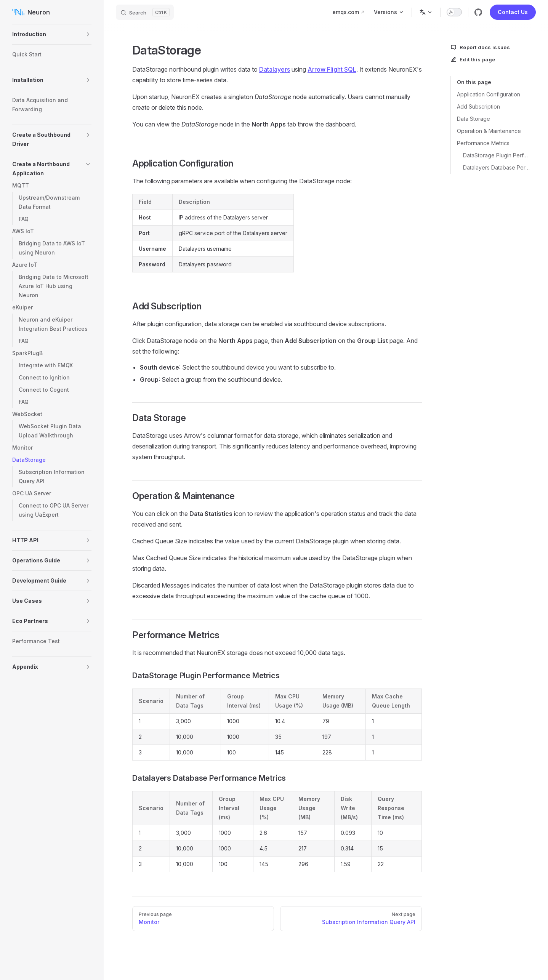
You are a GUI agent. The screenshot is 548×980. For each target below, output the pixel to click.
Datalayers (275, 69)
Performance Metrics (483, 143)
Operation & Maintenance (489, 131)
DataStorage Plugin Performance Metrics (496, 155)
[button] (88, 34)
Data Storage (473, 119)
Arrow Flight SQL (332, 69)
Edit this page (473, 59)
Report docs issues (480, 47)
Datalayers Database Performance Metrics (496, 167)
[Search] (145, 12)
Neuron (31, 12)
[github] (478, 12)
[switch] (454, 12)
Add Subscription (478, 106)
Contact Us (513, 12)
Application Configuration (489, 94)
